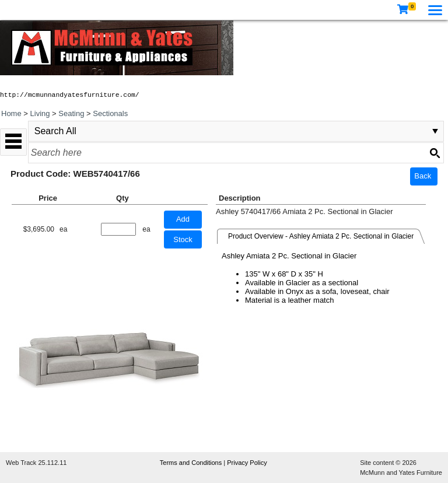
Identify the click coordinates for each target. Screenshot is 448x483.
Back (423, 176)
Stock (183, 239)
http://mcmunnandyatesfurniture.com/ (70, 95)
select (435, 131)
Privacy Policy (247, 463)
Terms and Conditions (192, 463)
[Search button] (435, 153)
